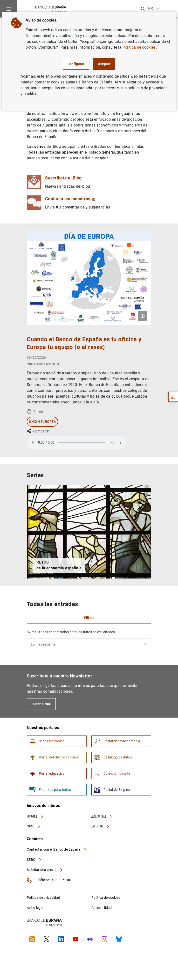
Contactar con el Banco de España (57, 849)
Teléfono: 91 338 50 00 (49, 880)
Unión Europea (42, 422)
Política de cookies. (140, 47)
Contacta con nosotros (70, 199)
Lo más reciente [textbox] (43, 644)
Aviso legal (35, 908)
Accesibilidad (102, 908)
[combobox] (89, 644)
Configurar (76, 64)
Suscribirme (41, 704)
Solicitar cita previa (45, 870)
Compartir (38, 431)
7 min (35, 412)
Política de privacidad (43, 898)
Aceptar (104, 64)
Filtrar (89, 618)
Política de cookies (106, 898)
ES (154, 9)
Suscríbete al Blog (63, 178)
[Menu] (9, 9)
